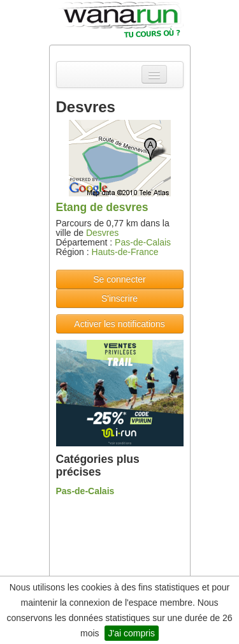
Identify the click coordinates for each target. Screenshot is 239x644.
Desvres (102, 233)
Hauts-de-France (125, 252)
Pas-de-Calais (143, 242)
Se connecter (119, 279)
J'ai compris (132, 633)
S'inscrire (119, 298)
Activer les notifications (119, 324)
